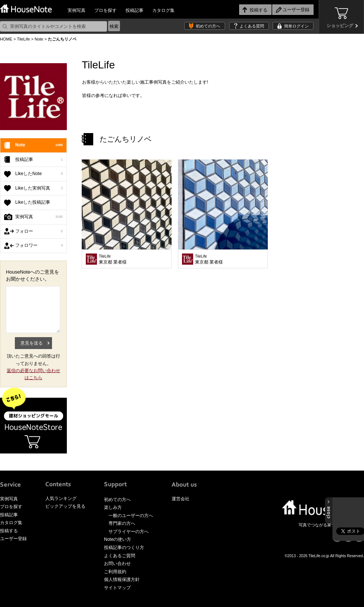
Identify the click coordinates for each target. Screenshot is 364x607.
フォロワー (39, 246)
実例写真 (77, 10)
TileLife (23, 39)
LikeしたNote (39, 174)
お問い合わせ (117, 564)
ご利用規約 (115, 572)
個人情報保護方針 (122, 579)
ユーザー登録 (13, 539)
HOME (6, 39)
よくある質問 (252, 26)
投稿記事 (134, 10)
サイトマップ (117, 588)
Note (39, 39)
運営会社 (181, 499)
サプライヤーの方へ (129, 532)
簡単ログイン (296, 26)
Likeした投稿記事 (33, 202)
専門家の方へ (122, 523)
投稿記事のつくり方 (124, 548)
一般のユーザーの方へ (131, 516)
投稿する (9, 531)
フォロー (39, 232)
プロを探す (105, 10)
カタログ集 (163, 10)
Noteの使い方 (118, 539)
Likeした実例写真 (39, 188)
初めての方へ (208, 26)
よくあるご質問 (120, 556)
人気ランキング (61, 498)
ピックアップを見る (65, 506)
